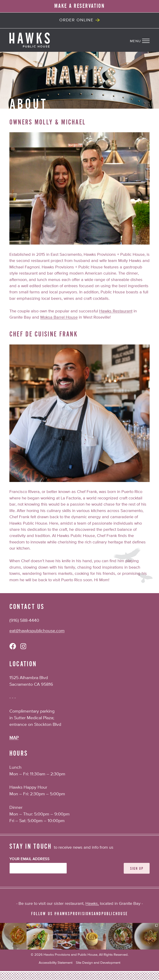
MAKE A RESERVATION (79, 6)
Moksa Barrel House (59, 317)
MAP (14, 738)
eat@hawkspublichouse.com (37, 631)
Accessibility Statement (56, 963)
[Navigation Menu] (144, 40)
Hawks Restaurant (116, 311)
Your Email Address (29, 859)
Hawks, (92, 904)
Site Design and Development (98, 963)
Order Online (76, 20)
